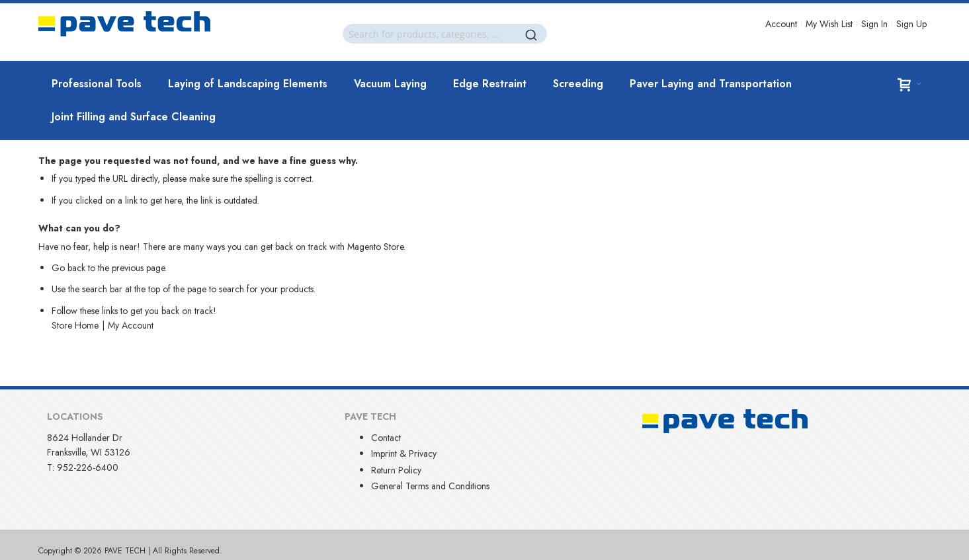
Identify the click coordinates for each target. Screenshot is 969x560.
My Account (131, 325)
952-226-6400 (88, 467)
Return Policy (396, 470)
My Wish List (829, 24)
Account (781, 24)
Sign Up (911, 24)
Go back (68, 268)
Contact (386, 438)
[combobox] (444, 34)
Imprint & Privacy (404, 454)
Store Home (75, 325)
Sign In (874, 24)
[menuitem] (97, 84)
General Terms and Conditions (430, 486)
